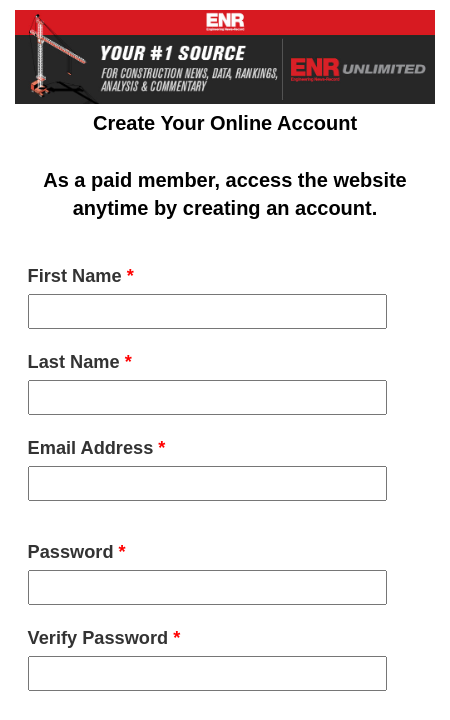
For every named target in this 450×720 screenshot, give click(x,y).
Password (77, 552)
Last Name (80, 362)
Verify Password (104, 638)
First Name (81, 276)
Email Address (97, 448)
